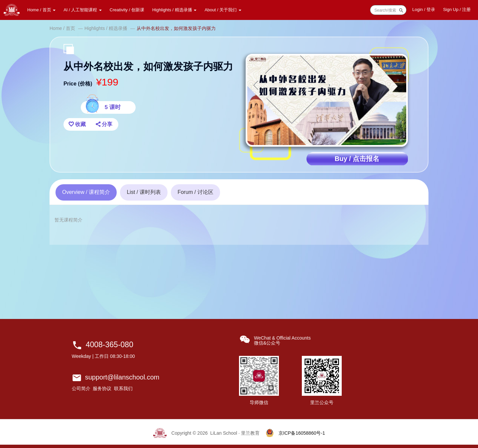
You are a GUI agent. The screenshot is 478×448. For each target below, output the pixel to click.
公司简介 (81, 388)
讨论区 (195, 192)
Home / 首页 (41, 10)
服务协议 (102, 388)
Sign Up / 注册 (457, 9)
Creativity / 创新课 (127, 10)
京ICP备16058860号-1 (302, 433)
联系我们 (123, 388)
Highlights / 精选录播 (175, 10)
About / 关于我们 (223, 10)
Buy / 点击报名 (357, 159)
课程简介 (86, 192)
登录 (424, 9)
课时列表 (144, 192)
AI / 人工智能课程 (83, 10)
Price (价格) (78, 84)
